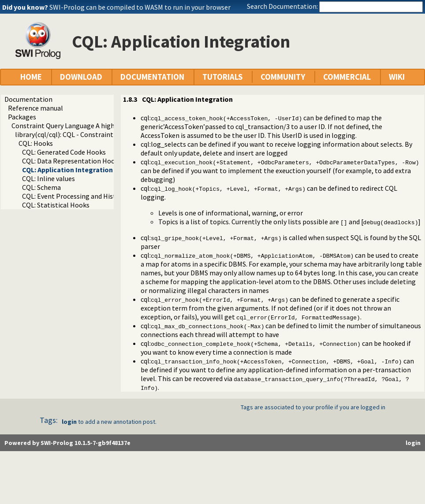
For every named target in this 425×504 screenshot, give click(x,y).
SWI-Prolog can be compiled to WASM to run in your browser (140, 7)
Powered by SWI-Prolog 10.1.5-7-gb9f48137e (67, 443)
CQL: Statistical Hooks (56, 205)
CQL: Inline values (48, 178)
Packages (22, 117)
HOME (31, 77)
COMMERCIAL (347, 77)
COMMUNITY (283, 77)
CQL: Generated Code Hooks (64, 152)
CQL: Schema (41, 187)
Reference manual (35, 108)
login (69, 422)
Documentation (28, 99)
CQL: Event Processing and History (74, 196)
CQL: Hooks (36, 143)
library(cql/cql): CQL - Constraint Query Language (89, 134)
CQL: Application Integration (67, 170)
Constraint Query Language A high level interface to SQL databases (112, 126)
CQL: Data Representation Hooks (72, 161)
